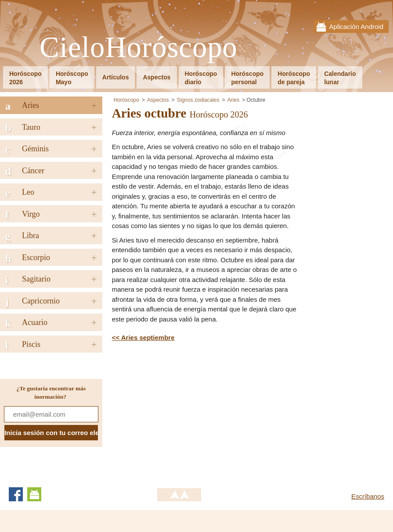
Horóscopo (126, 100)
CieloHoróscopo (139, 48)
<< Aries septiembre (143, 337)
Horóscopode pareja (294, 78)
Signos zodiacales (198, 100)
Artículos (116, 77)
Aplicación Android (356, 27)
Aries (233, 100)
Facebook (16, 494)
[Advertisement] (186, 413)
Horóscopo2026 (25, 78)
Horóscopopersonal (247, 78)
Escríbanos (368, 496)
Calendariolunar (340, 78)
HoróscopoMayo (72, 78)
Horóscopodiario (201, 78)
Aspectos (157, 77)
